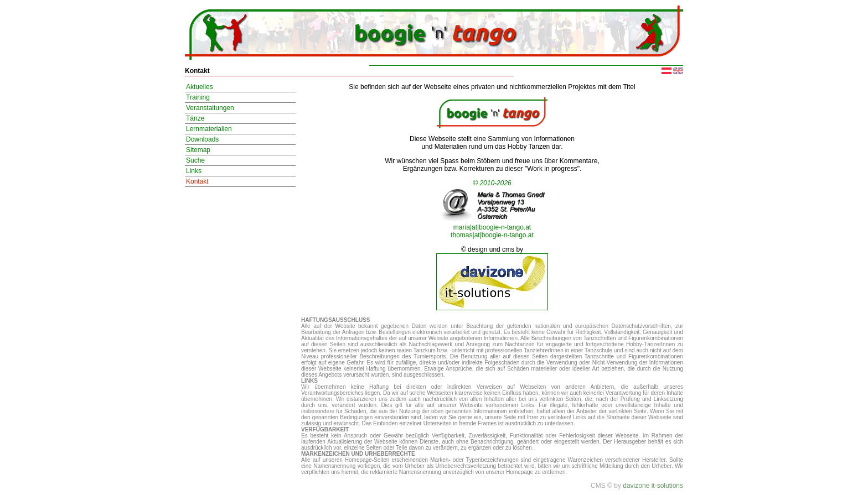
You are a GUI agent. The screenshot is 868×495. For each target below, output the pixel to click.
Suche (195, 160)
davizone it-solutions (653, 486)
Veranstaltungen (210, 108)
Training (198, 97)
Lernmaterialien (209, 129)
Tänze (195, 118)
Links (194, 171)
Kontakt (197, 181)
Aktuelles (200, 87)
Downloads (202, 139)
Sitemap (198, 150)
